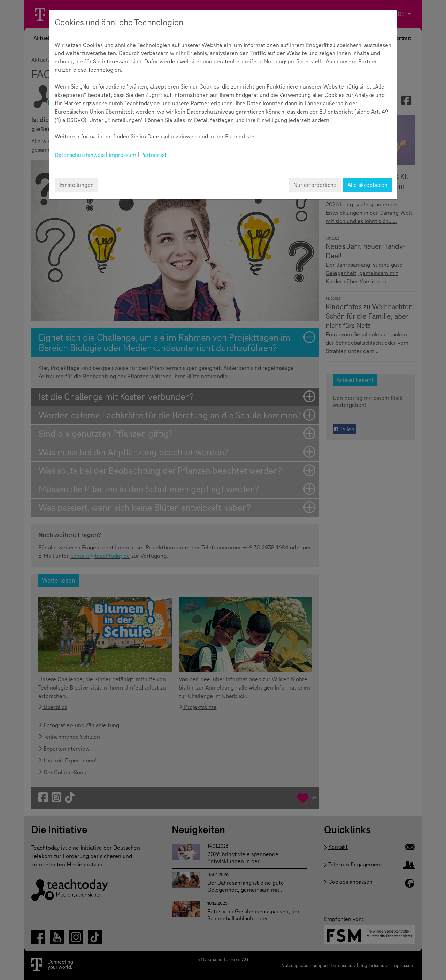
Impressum (122, 155)
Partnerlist (153, 155)
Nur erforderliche (315, 185)
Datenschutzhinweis (80, 155)
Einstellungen (77, 185)
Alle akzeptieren (367, 185)
